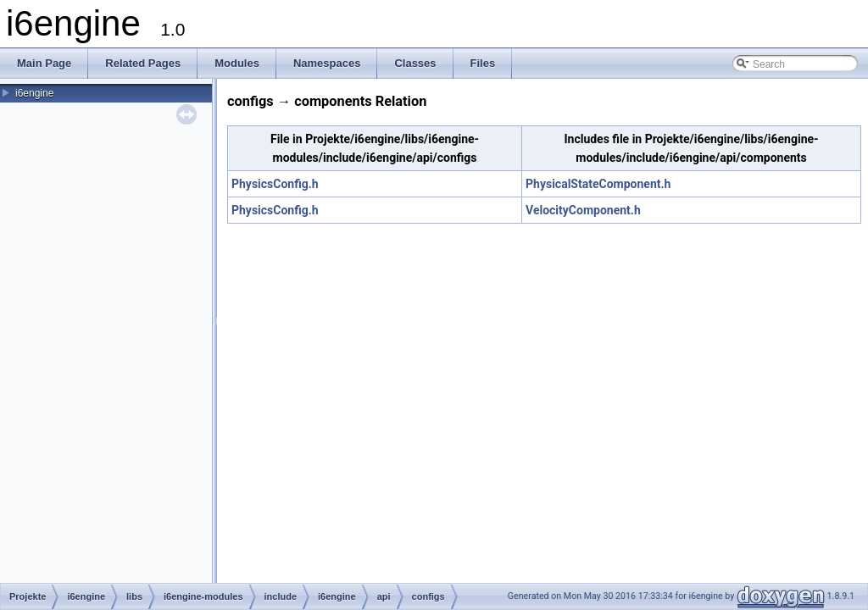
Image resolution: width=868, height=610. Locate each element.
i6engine (34, 93)
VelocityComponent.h (583, 210)
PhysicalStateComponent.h (598, 184)
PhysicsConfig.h (275, 184)
